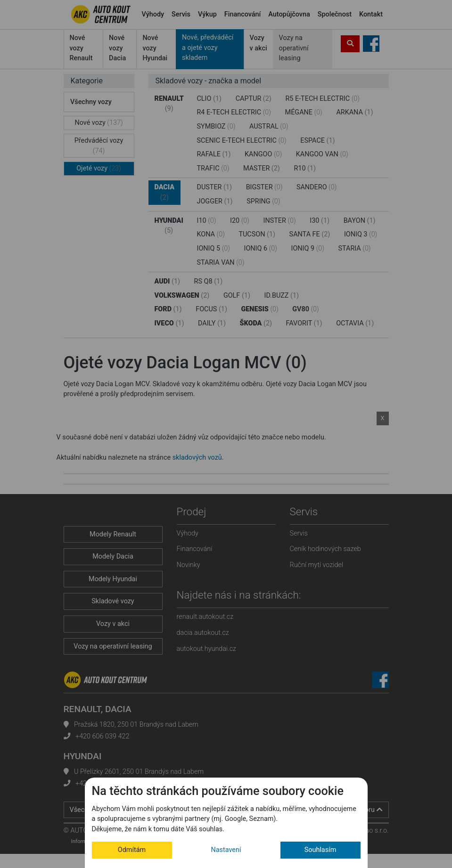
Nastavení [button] (226, 850)
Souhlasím (321, 850)
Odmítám (132, 850)
